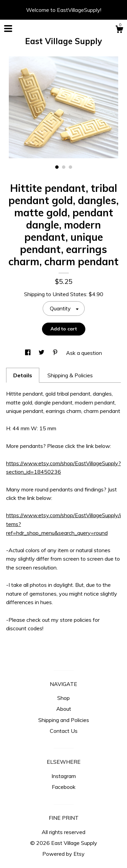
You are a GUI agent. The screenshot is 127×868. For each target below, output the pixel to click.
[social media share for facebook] (28, 353)
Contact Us (64, 731)
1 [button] (57, 167)
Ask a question (84, 353)
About (64, 709)
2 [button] (64, 167)
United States (69, 294)
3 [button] (70, 167)
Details (23, 375)
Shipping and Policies (64, 720)
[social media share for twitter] (42, 353)
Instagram (64, 776)
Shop (63, 698)
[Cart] (119, 30)
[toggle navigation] (8, 29)
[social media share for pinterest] (56, 353)
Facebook (64, 787)
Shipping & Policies (70, 375)
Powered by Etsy (63, 854)
